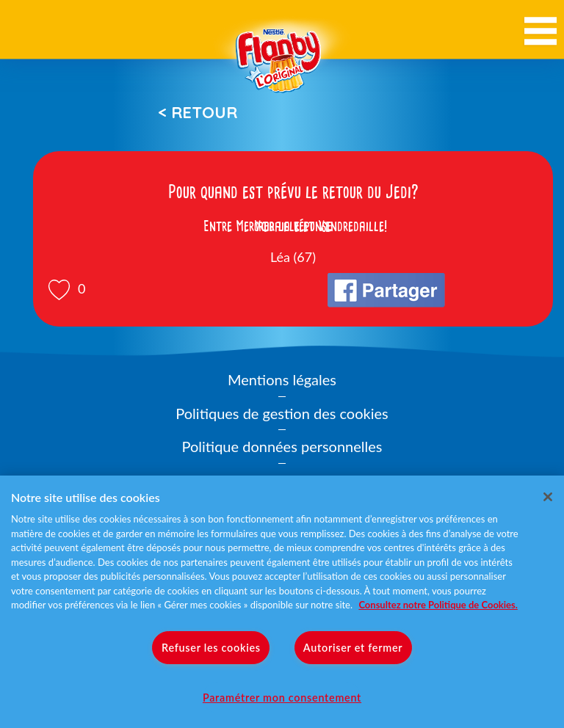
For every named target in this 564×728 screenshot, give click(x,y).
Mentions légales (282, 379)
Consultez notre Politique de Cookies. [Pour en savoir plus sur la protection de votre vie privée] (438, 605)
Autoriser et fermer (353, 648)
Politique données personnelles (282, 446)
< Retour (198, 112)
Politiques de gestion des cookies (282, 413)
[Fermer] (548, 497)
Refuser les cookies (211, 648)
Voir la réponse (293, 226)
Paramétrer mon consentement (282, 698)
